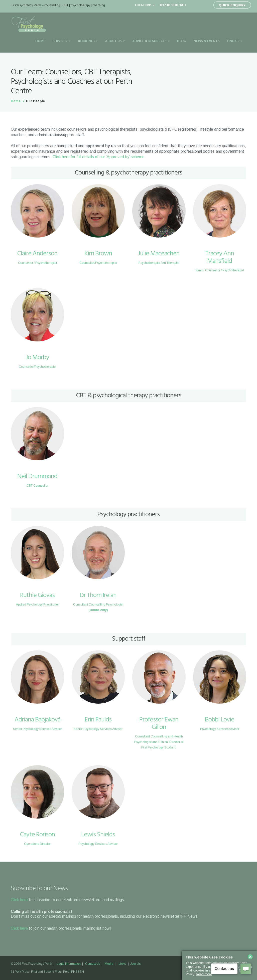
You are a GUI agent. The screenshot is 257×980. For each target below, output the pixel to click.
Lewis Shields (98, 835)
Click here (19, 900)
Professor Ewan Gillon (159, 724)
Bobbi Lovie (220, 720)
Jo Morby (37, 358)
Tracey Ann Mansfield (220, 257)
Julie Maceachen (159, 254)
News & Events (207, 41)
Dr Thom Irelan (98, 595)
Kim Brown (98, 254)
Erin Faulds (98, 720)
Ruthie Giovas (37, 595)
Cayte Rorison (37, 835)
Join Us (135, 964)
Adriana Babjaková (37, 720)
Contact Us (93, 964)
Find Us (235, 41)
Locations (145, 5)
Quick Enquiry (232, 5)
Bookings (88, 41)
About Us (115, 41)
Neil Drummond (37, 476)
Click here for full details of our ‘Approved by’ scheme (99, 157)
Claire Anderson (37, 254)
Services (61, 41)
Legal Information (69, 964)
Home (40, 41)
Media (109, 964)
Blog (182, 41)
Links (122, 964)
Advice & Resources (151, 41)
